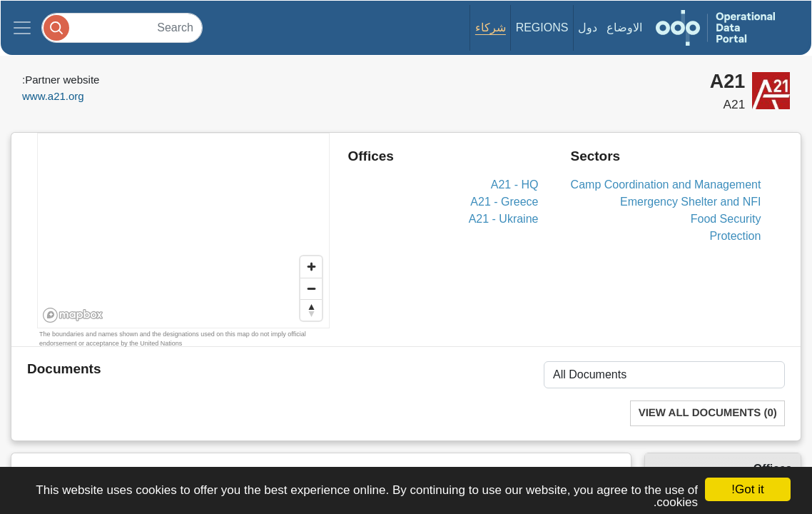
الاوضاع (624, 27)
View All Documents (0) (708, 413)
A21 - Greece (504, 202)
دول (588, 27)
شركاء (491, 27)
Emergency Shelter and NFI (690, 202)
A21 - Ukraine (504, 219)
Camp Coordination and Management (666, 185)
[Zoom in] (311, 267)
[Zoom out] (311, 288)
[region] (184, 231)
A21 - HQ (515, 185)
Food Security (726, 219)
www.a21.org (53, 96)
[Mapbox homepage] (73, 315)
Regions (542, 27)
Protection (735, 236)
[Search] (122, 27)
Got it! (747, 489)
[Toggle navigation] (22, 28)
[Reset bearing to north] (311, 310)
